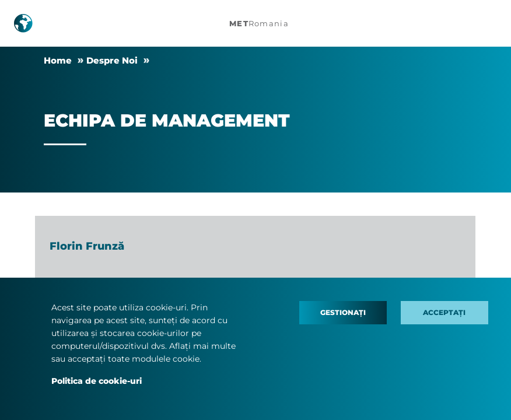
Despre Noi (112, 60)
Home (58, 60)
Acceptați (444, 312)
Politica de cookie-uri (97, 381)
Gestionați (343, 312)
